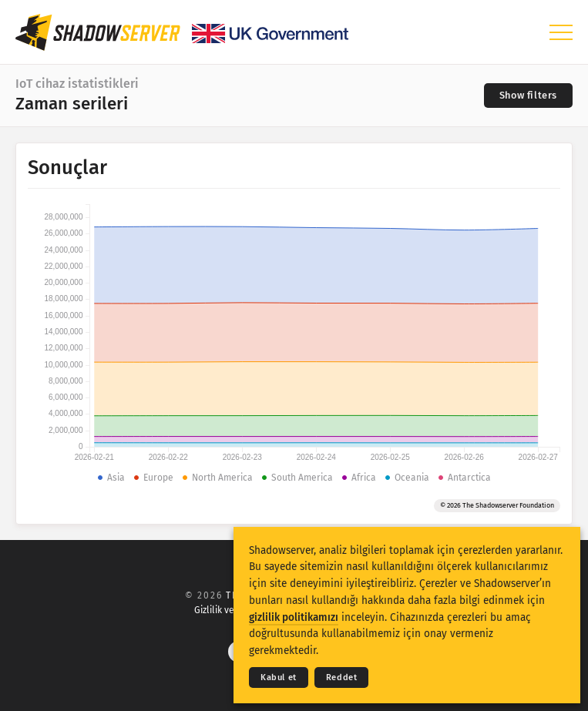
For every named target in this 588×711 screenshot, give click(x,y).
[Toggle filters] (528, 96)
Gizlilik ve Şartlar (230, 610)
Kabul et (279, 677)
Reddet (342, 677)
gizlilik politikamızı (294, 617)
